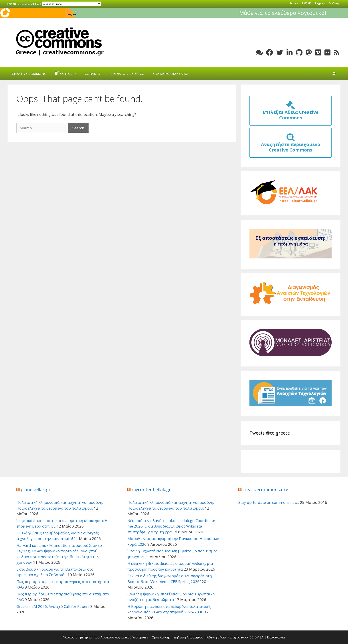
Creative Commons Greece (59, 41)
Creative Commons (29, 73)
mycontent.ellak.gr (29, 4)
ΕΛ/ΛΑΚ (11, 4)
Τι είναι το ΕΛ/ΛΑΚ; (301, 3)
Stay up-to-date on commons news (269, 502)
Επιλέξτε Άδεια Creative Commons (291, 112)
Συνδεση (333, 3)
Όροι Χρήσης (161, 637)
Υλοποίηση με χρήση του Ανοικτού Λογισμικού (97, 637)
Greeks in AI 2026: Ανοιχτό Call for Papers (53, 606)
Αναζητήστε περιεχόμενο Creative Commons (291, 144)
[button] (76, 73)
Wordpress (140, 637)
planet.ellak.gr (36, 489)
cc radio (92, 73)
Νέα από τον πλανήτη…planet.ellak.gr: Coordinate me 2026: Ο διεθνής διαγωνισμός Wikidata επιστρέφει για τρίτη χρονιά (171, 526)
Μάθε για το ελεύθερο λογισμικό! (300, 13)
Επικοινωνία (276, 637)
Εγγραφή (320, 3)
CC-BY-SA (256, 637)
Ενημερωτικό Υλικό (171, 73)
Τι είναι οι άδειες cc (126, 73)
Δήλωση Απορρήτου (189, 637)
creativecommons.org (265, 489)
